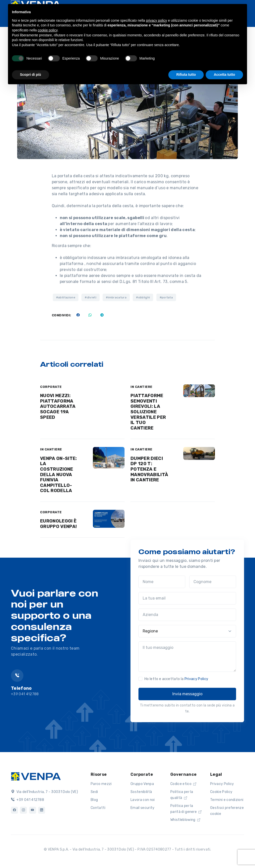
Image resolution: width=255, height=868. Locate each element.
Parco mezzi (101, 784)
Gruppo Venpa (142, 784)
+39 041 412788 (28, 800)
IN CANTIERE (141, 387)
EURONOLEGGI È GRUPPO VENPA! (58, 524)
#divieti (91, 297)
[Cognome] (213, 582)
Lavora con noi (143, 800)
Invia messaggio (187, 694)
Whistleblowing (185, 820)
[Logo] (36, 776)
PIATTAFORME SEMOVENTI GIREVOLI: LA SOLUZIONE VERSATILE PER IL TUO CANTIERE (148, 412)
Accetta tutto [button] (224, 75)
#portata (166, 297)
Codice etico (183, 784)
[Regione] (187, 631)
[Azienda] (187, 615)
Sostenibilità (141, 792)
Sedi (94, 792)
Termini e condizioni (227, 800)
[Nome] (162, 582)
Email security (142, 808)
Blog (94, 800)
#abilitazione (66, 297)
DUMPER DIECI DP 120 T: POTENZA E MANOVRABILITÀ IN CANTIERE (149, 469)
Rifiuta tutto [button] (186, 75)
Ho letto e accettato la (176, 679)
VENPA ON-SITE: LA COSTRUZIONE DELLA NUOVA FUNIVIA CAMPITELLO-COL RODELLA (58, 475)
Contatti (98, 808)
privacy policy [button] (157, 20)
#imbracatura (116, 297)
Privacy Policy (196, 679)
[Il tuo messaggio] (187, 657)
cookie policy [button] (48, 30)
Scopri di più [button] (31, 75)
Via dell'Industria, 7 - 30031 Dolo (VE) (44, 792)
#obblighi (143, 297)
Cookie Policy (221, 792)
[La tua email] (187, 598)
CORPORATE (51, 387)
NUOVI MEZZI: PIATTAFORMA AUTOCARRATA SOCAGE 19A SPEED (58, 406)
